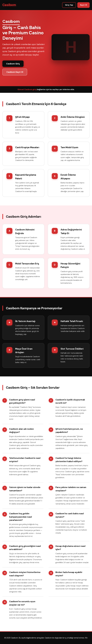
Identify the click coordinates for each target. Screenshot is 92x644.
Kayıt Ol (84, 5)
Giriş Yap (69, 5)
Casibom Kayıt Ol (15, 72)
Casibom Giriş (13, 64)
